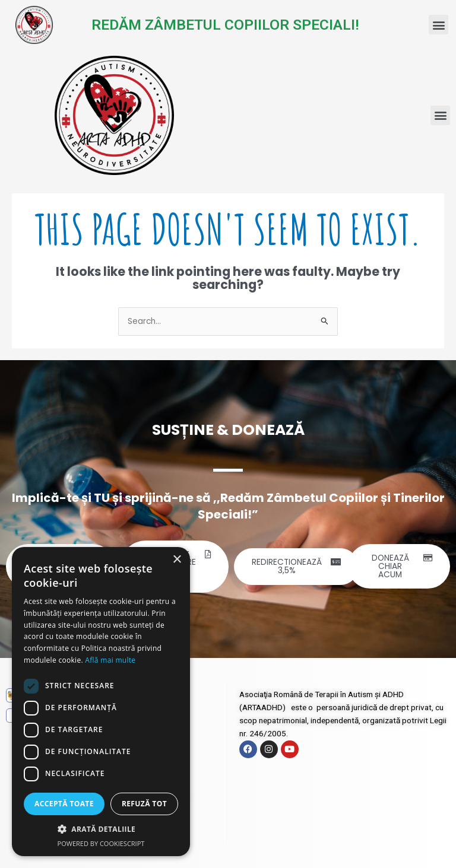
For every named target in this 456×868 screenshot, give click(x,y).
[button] (438, 25)
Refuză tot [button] (144, 804)
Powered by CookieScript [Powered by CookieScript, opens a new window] (101, 843)
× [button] (177, 560)
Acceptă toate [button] (64, 804)
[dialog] (101, 702)
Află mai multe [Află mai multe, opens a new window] (110, 660)
